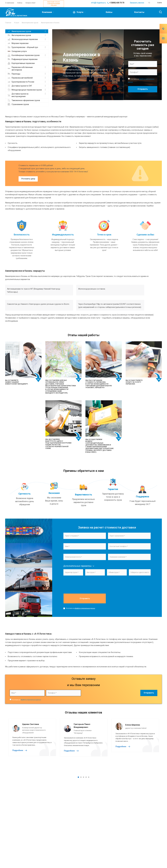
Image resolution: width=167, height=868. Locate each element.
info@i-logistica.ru (98, 3)
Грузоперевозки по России (21, 82)
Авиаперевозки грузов (19, 31)
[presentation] (83, 588)
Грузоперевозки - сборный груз (23, 47)
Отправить (85, 598)
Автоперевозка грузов (19, 35)
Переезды (14, 74)
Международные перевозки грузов (25, 90)
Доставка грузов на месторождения (18, 95)
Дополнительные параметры (78, 566)
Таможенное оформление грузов (24, 100)
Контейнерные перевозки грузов (24, 55)
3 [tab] (83, 777)
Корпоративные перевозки (21, 63)
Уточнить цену (28, 179)
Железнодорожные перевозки (23, 39)
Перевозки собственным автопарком (20, 69)
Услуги (79, 12)
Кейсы (109, 12)
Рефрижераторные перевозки (23, 59)
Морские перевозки (18, 43)
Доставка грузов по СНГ (20, 86)
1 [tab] (78, 777)
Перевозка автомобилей (20, 78)
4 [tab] (86, 777)
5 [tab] (89, 777)
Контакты (139, 12)
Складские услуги (17, 51)
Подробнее (20, 750)
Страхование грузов (18, 104)
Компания (48, 12)
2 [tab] (81, 777)
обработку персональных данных (85, 608)
